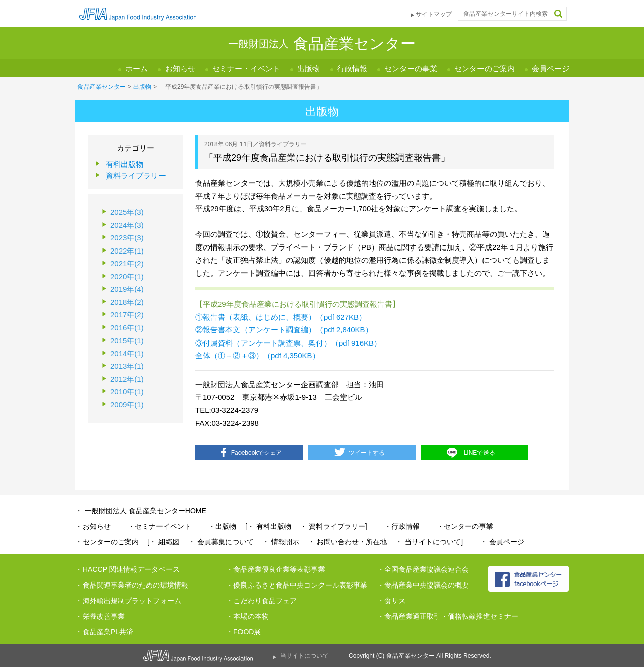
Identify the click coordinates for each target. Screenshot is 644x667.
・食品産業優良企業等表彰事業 (276, 569)
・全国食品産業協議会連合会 (423, 569)
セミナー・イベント (246, 69)
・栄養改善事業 (100, 616)
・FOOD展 (244, 632)
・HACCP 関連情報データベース (128, 569)
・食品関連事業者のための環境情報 (132, 585)
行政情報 (352, 69)
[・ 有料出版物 (268, 526)
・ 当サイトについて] (429, 542)
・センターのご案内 (107, 542)
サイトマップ (434, 14)
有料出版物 (125, 164)
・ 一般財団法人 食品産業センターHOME (141, 511)
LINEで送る (480, 453)
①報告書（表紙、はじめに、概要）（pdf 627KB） (281, 317)
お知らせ (180, 69)
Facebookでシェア (257, 453)
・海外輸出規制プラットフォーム (128, 601)
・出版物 (222, 526)
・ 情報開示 (281, 542)
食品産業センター (102, 87)
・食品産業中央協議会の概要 (423, 585)
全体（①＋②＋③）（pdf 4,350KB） (258, 355)
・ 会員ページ (502, 542)
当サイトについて (304, 656)
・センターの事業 (465, 526)
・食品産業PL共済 (104, 632)
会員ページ (551, 69)
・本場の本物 (248, 616)
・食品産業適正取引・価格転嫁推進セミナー (448, 616)
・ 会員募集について (221, 542)
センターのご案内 (485, 69)
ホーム (137, 69)
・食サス (391, 601)
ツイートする (367, 453)
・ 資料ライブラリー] (334, 526)
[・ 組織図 (164, 542)
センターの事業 (411, 69)
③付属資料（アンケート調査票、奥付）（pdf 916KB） (288, 343)
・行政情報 (402, 526)
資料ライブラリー (136, 175)
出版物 (309, 69)
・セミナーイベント (159, 526)
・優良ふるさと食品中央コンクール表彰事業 (297, 585)
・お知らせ (93, 526)
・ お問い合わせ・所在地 (348, 542)
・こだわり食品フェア (262, 601)
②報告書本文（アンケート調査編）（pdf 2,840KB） (284, 330)
